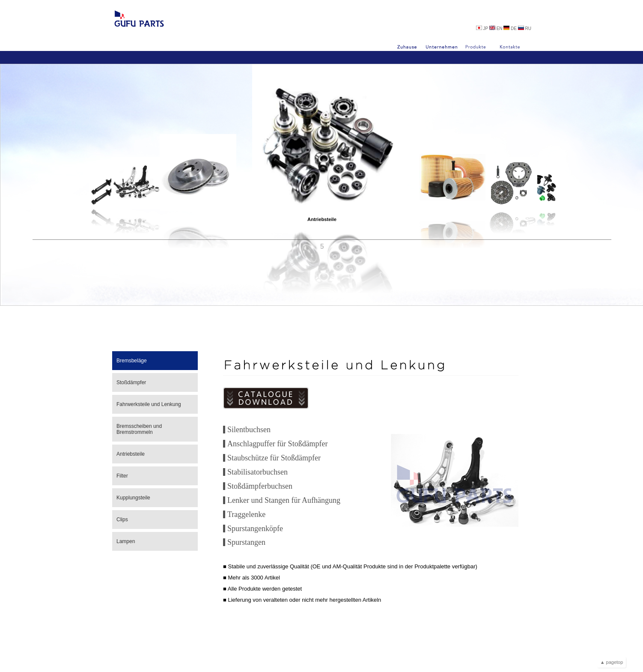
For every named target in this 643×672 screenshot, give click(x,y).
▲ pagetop (612, 662)
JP (483, 28)
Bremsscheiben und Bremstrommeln (139, 429)
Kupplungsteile (133, 498)
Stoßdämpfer (131, 382)
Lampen (126, 541)
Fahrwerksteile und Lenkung (149, 404)
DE (511, 28)
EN (496, 28)
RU (525, 28)
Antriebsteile (322, 241)
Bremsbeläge (132, 361)
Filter (122, 476)
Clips (122, 520)
